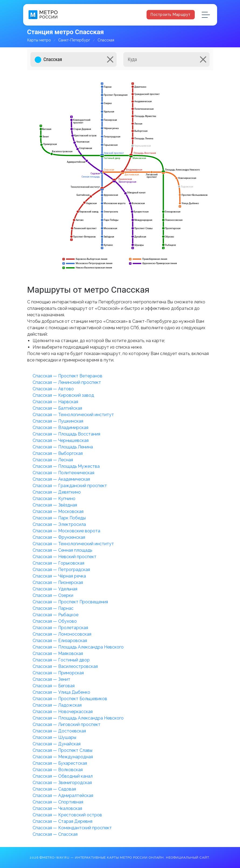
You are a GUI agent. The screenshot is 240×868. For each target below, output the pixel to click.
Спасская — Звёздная (55, 505)
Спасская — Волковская (58, 770)
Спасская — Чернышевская (61, 440)
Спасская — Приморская (58, 673)
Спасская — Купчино (54, 499)
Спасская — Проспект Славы (62, 750)
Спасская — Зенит (51, 679)
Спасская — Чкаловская (57, 808)
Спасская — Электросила (59, 524)
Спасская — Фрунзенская (59, 537)
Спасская (106, 40)
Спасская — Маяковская (58, 653)
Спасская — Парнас (53, 608)
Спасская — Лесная (53, 460)
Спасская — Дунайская (57, 744)
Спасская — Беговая (54, 686)
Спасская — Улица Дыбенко (61, 692)
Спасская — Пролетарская (60, 628)
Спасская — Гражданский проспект (70, 486)
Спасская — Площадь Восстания (66, 434)
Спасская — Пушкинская (58, 421)
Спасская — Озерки (53, 595)
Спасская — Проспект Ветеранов (67, 376)
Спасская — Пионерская (58, 582)
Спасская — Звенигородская (62, 783)
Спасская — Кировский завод (63, 395)
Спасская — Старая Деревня (62, 821)
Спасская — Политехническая (63, 473)
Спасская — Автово (53, 389)
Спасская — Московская (58, 511)
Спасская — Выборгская (58, 453)
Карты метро (39, 40)
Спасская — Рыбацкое (55, 615)
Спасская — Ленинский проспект (67, 382)
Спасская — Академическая (61, 479)
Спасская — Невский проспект (65, 557)
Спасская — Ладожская (57, 705)
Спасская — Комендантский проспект (72, 828)
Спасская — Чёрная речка (59, 576)
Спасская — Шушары (54, 737)
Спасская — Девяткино (57, 492)
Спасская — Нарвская (55, 402)
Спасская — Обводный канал (63, 776)
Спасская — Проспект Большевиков (70, 699)
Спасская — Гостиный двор (61, 660)
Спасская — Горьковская (58, 563)
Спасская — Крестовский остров (67, 815)
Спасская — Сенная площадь (62, 550)
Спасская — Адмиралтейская (63, 796)
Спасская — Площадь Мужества (66, 466)
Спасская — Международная (63, 757)
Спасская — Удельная (55, 589)
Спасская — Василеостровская (65, 666)
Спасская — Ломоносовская (62, 634)
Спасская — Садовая (54, 789)
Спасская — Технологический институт (73, 415)
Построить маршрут (171, 15)
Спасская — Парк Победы (59, 518)
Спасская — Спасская (55, 834)
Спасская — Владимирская (60, 428)
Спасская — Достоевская (59, 731)
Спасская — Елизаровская (60, 641)
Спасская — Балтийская (57, 408)
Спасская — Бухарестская (60, 763)
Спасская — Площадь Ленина (63, 447)
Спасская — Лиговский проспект (67, 724)
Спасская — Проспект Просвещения (70, 602)
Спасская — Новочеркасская (63, 712)
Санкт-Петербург (74, 40)
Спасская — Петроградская (61, 570)
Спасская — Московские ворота (66, 531)
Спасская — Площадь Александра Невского (78, 647)
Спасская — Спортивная (58, 802)
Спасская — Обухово (55, 621)
